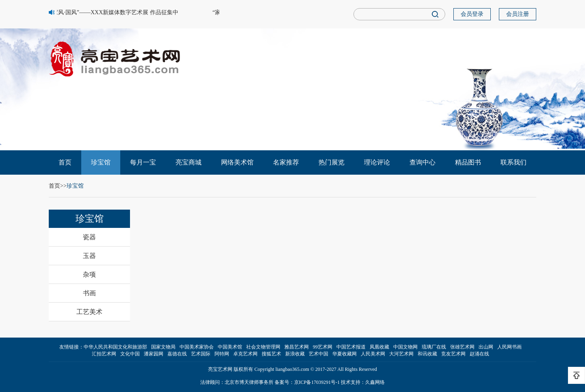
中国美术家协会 (197, 347)
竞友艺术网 (453, 354)
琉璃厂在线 (434, 347)
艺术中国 (318, 354)
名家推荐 (286, 162)
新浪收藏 (295, 354)
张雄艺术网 (462, 347)
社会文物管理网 (263, 347)
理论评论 (377, 162)
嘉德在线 (177, 354)
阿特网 (222, 354)
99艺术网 (323, 347)
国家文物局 (163, 347)
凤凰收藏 (379, 347)
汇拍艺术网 (104, 354)
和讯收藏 (427, 354)
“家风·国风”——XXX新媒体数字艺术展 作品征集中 (115, 12)
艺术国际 (201, 354)
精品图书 (468, 162)
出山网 (486, 347)
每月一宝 (143, 162)
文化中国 (130, 354)
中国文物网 (405, 347)
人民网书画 (509, 347)
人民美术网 (373, 354)
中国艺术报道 (351, 347)
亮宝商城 (188, 162)
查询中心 (422, 162)
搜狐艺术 (271, 354)
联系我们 (513, 162)
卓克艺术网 (245, 354)
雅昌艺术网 (297, 347)
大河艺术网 (401, 354)
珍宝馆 (101, 162)
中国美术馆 (230, 347)
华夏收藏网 (344, 354)
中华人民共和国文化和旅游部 (115, 347)
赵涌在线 (479, 354)
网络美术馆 (237, 162)
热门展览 (331, 162)
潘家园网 (154, 354)
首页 (65, 162)
